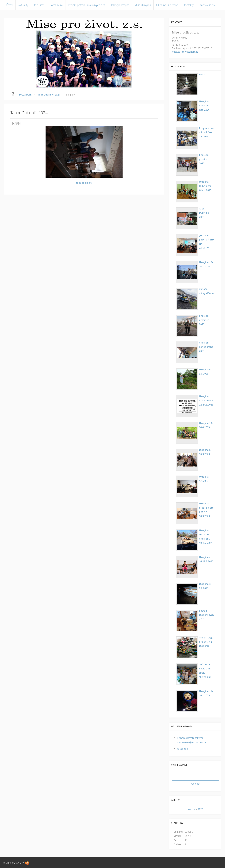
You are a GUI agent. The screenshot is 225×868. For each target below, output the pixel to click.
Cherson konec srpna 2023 (206, 347)
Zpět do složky (84, 183)
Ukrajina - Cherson (167, 5)
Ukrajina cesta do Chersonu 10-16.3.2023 (206, 537)
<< (176, 809)
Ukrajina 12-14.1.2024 (205, 264)
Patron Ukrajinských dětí (206, 615)
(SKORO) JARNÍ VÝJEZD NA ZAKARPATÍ (207, 240)
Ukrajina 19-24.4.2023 (205, 425)
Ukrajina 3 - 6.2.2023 (205, 586)
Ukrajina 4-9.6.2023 (205, 371)
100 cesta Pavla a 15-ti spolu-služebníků (206, 671)
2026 (200, 809)
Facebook (182, 749)
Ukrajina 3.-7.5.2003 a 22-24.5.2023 (206, 400)
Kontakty (189, 5)
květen (192, 809)
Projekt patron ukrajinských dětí (87, 5)
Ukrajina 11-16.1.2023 (205, 693)
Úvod (10, 5)
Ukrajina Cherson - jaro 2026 (204, 105)
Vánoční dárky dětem (206, 291)
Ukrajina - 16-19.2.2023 (206, 559)
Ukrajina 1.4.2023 (203, 479)
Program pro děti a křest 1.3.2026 (206, 132)
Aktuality (23, 5)
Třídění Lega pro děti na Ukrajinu (206, 642)
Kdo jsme (39, 5)
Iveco (202, 74)
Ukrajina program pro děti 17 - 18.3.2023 (206, 510)
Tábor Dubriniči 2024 (48, 95)
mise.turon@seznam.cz (185, 52)
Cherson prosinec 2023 (207, 318)
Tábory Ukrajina (120, 5)
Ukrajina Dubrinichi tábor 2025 (205, 186)
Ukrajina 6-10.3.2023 (205, 452)
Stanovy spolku (208, 5)
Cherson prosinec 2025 (207, 157)
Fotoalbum (56, 5)
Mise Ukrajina (143, 5)
